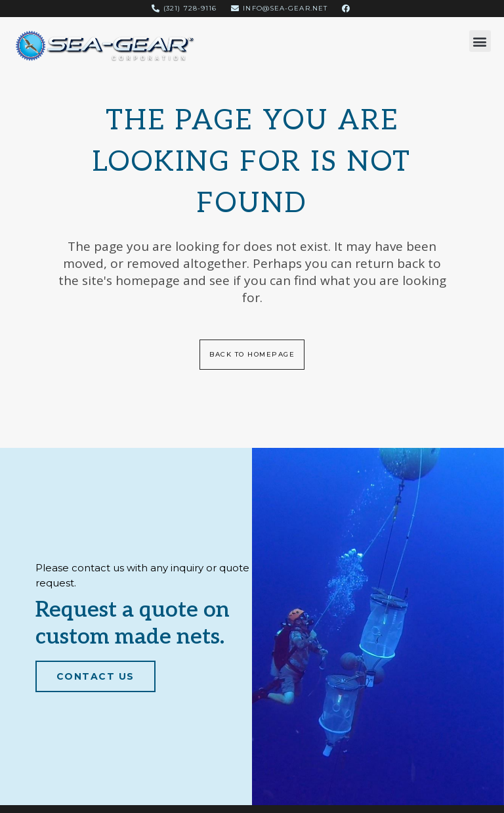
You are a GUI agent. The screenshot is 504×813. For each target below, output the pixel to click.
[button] (480, 41)
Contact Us (95, 676)
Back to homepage (252, 354)
